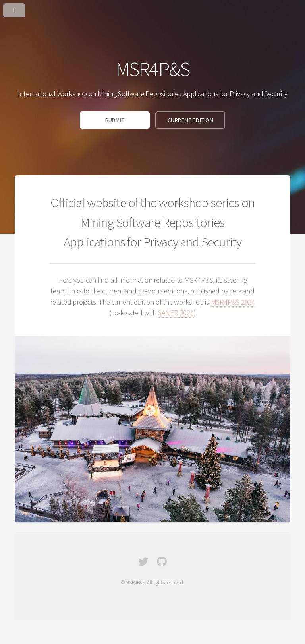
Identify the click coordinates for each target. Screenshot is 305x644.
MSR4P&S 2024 (233, 302)
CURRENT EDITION (190, 120)
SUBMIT (115, 120)
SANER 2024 (176, 313)
